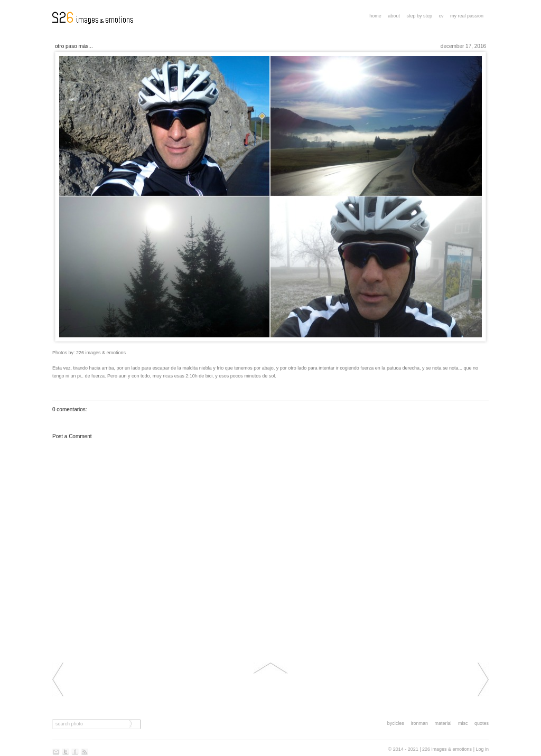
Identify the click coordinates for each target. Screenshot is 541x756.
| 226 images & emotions (446, 749)
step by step (419, 16)
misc (463, 723)
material (443, 723)
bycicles (396, 723)
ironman (419, 723)
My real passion (467, 16)
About (394, 16)
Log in (482, 749)
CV (441, 16)
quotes (482, 723)
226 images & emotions (101, 353)
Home (375, 16)
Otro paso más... (74, 46)
